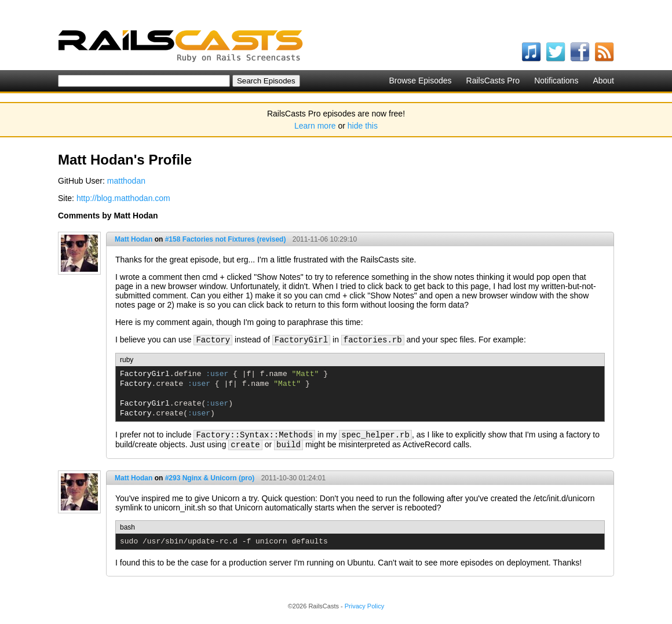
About (603, 81)
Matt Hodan (134, 239)
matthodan (126, 181)
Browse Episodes (420, 81)
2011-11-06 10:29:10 (325, 239)
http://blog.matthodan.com (123, 198)
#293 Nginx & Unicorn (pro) (210, 478)
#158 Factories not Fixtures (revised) (226, 239)
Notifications (556, 81)
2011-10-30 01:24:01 (293, 478)
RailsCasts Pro (493, 81)
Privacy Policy (364, 606)
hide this (363, 126)
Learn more (315, 126)
